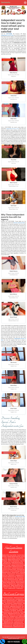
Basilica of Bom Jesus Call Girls (9, 555)
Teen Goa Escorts (9, 603)
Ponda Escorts (19, 588)
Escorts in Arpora (12, 558)
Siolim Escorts (11, 575)
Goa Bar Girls (20, 611)
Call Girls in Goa (14, 605)
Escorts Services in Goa (19, 624)
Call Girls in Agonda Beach (14, 561)
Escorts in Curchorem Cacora (10, 570)
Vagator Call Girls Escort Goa (17, 585)
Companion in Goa (14, 616)
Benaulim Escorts (7, 564)
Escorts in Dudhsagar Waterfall (17, 571)
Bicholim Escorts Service (18, 567)
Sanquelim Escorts (7, 572)
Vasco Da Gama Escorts (9, 578)
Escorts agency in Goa (8, 621)
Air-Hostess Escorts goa (9, 599)
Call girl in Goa (6, 616)
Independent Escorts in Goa (14, 614)
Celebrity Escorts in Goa (19, 598)
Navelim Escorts (12, 588)
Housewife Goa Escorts (8, 598)
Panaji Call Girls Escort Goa (17, 562)
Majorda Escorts (17, 587)
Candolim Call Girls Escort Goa (10, 577)
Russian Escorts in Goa (12, 601)
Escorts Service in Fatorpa (18, 564)
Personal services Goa (7, 612)
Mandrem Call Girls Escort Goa (17, 581)
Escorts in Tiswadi (6, 565)
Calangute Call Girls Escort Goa (18, 565)
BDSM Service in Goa (8, 622)
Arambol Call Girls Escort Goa (14, 557)
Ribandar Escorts (12, 584)
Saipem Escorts (20, 584)
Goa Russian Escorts (8, 627)
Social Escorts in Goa (8, 625)
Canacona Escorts (11, 574)
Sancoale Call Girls (8, 567)
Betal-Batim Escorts (8, 587)
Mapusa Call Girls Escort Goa (14, 559)
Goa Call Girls (6, 606)
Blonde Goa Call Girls (11, 602)
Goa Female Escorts (14, 609)
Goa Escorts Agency (16, 608)
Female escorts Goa (10, 618)
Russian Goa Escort (18, 603)
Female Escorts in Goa (8, 624)
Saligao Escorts (7, 585)
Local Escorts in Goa (18, 622)
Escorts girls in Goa (21, 615)
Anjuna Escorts (20, 577)
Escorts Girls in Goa (9, 619)
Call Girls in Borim (7, 568)
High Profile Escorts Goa (18, 625)
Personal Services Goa (19, 621)
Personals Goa (16, 612)
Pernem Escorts (15, 572)
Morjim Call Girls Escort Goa (9, 583)
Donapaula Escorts (20, 575)
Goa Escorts (21, 605)
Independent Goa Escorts (16, 606)
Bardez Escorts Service (13, 580)
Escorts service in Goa (19, 619)
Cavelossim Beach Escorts (17, 568)
